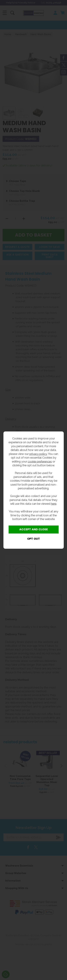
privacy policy (38, 454)
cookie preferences (40, 461)
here (54, 504)
